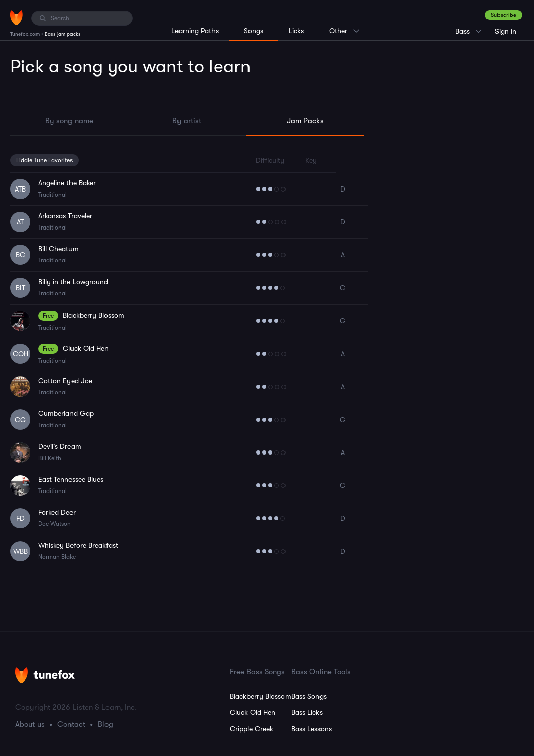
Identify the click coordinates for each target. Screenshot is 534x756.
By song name (69, 121)
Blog (105, 724)
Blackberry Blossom (260, 696)
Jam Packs (305, 121)
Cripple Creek (252, 729)
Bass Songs (309, 696)
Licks (296, 31)
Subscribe (504, 15)
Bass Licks (307, 712)
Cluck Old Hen (253, 712)
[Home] (16, 18)
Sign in (506, 31)
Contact (71, 724)
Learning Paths (195, 31)
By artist (187, 121)
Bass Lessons (311, 729)
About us (30, 724)
